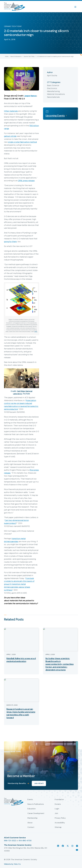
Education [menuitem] (32, 809)
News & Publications (16, 56)
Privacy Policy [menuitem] (60, 818)
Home (7, 56)
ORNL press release (26, 181)
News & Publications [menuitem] (36, 804)
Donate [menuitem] (58, 804)
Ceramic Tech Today (29, 56)
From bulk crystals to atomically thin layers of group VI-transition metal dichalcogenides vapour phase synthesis (19, 584)
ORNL (36, 331)
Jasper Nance (30, 96)
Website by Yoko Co (12, 864)
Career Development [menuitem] (36, 813)
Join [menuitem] (56, 813)
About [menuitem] (30, 823)
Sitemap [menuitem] (58, 827)
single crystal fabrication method (22, 142)
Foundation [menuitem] (59, 800)
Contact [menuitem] (31, 827)
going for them (10, 242)
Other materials (11, 111)
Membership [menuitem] (32, 818)
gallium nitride (10, 136)
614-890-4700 (25, 841)
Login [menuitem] (57, 809)
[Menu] (76, 7)
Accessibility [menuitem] (60, 823)
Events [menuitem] (30, 800)
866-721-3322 (10, 841)
